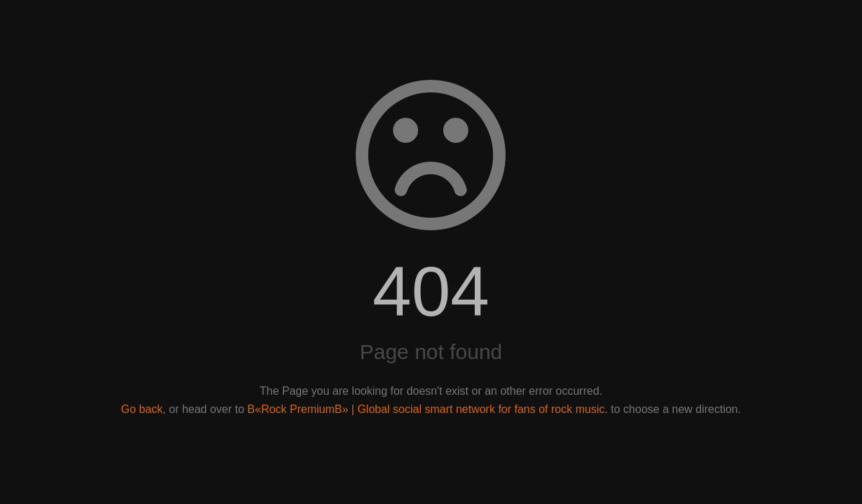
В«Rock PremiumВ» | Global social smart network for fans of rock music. (427, 409)
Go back (142, 409)
